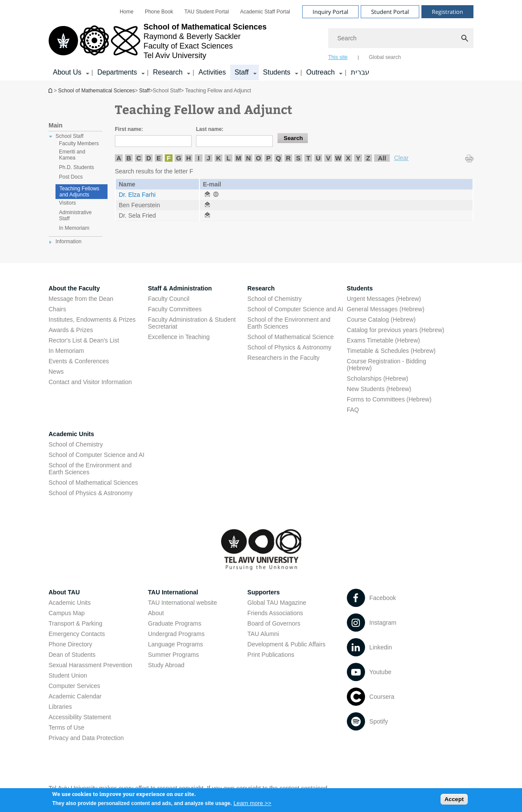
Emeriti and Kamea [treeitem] (72, 155)
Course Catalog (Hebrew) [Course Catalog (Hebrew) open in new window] (381, 320)
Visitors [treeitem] (67, 203)
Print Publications (271, 655)
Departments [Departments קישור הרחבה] (117, 72)
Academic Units (71, 434)
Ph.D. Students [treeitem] (77, 167)
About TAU (64, 592)
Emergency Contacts (77, 634)
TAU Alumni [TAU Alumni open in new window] (263, 634)
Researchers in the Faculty (284, 358)
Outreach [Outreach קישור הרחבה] (320, 72)
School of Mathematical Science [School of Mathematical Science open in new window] (291, 337)
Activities (212, 72)
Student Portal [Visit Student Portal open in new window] (390, 12)
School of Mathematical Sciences (51, 90)
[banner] (261, 40)
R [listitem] (289, 158)
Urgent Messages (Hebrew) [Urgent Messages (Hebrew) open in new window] (384, 299)
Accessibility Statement (80, 717)
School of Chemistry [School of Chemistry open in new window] (275, 299)
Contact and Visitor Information (90, 382)
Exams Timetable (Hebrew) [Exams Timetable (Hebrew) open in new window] (383, 340)
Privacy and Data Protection (86, 738)
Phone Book (159, 12)
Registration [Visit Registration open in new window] (447, 12)
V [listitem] (328, 158)
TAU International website (182, 603)
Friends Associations (275, 613)
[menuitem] (127, 12)
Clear (401, 158)
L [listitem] (228, 158)
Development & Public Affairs (287, 644)
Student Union (68, 675)
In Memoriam (66, 351)
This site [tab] (338, 57)
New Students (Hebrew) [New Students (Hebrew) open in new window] (379, 389)
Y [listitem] (358, 158)
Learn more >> (252, 805)
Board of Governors (274, 623)
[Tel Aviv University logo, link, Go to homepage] (158, 41)
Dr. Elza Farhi (137, 195)
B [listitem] (129, 158)
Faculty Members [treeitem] (79, 143)
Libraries (60, 707)
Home (127, 12)
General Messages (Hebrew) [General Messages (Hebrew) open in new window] (386, 309)
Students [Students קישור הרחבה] (277, 72)
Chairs (57, 309)
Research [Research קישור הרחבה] (168, 72)
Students (360, 288)
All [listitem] (382, 158)
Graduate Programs (175, 623)
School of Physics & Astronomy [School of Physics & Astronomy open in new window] (290, 347)
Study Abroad (166, 665)
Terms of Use (66, 727)
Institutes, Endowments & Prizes (92, 320)
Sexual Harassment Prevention (90, 665)
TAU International (173, 592)
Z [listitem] (368, 158)
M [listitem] (239, 158)
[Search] (401, 38)
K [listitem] (219, 158)
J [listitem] (209, 158)
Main (55, 125)
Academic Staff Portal (265, 12)
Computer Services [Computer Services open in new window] (74, 686)
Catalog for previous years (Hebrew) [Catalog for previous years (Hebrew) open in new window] (396, 330)
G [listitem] (179, 158)
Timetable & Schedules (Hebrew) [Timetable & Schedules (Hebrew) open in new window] (391, 351)
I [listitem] (199, 158)
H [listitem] (189, 158)
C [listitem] (139, 158)
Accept (454, 801)
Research (261, 288)
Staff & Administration (180, 288)
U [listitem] (318, 158)
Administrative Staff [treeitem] (75, 215)
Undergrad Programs (176, 634)
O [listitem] (258, 158)
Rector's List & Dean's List (84, 340)
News (56, 372)
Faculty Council (169, 299)
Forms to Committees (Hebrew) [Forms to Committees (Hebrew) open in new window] (389, 399)
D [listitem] (149, 158)
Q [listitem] (278, 158)
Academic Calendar (75, 696)
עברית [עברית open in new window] (360, 72)
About (156, 613)
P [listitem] (268, 158)
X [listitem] (348, 158)
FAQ (353, 410)
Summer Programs (173, 655)
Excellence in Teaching (179, 337)
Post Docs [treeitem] (71, 177)
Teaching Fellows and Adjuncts (79, 192)
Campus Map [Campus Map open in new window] (67, 613)
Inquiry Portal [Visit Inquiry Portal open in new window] (330, 12)
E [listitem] (159, 158)
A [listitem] (119, 158)
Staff (144, 91)
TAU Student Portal (207, 12)
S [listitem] (298, 158)
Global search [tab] (385, 57)
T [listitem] (308, 158)
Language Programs (175, 644)
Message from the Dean (81, 299)
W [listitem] (338, 158)
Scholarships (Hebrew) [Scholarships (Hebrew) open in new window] (378, 378)
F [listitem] (168, 158)
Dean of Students (72, 655)
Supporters (264, 592)
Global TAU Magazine (277, 603)
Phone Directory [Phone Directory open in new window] (70, 644)
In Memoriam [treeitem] (74, 228)
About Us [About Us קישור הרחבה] (67, 72)
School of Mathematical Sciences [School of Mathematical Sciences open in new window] (93, 483)
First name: (129, 129)
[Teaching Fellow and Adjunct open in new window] (207, 195)
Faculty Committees (175, 309)
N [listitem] (249, 158)
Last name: (210, 129)
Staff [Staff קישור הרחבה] (242, 72)
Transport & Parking (75, 623)
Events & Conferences (79, 361)
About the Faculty (74, 288)
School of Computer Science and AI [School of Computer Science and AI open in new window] (295, 309)
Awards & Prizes (71, 330)
